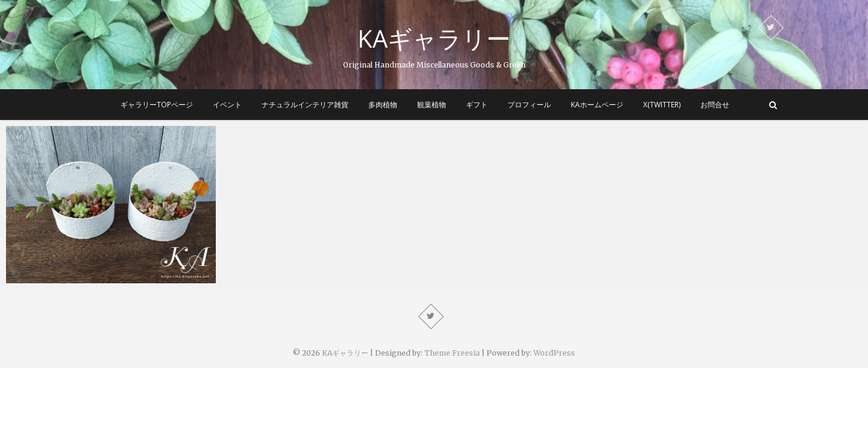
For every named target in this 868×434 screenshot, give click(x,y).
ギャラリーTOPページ (157, 105)
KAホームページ (597, 105)
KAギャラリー (434, 39)
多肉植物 (383, 105)
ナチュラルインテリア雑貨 (305, 105)
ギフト (477, 105)
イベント (227, 105)
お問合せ (715, 105)
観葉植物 (432, 105)
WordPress (554, 353)
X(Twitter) (662, 105)
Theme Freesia (452, 353)
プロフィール (529, 105)
